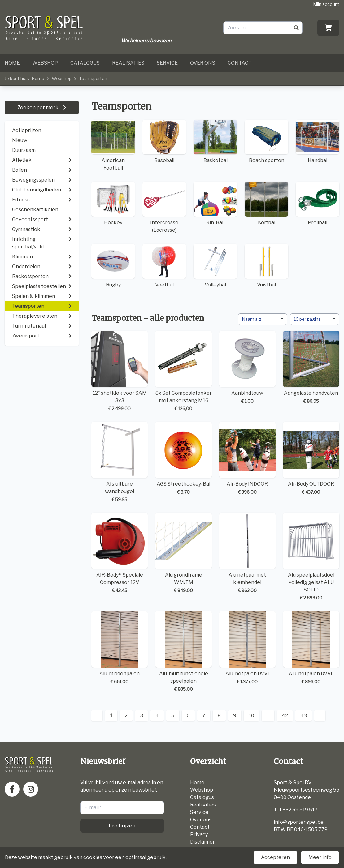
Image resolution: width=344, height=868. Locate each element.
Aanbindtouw (247, 367)
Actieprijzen (27, 130)
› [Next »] (320, 716)
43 (304, 716)
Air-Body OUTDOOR (311, 458)
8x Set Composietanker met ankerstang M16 (183, 371)
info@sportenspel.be (299, 822)
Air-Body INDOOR (247, 458)
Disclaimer (202, 842)
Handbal (318, 142)
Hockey (113, 204)
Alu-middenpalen (120, 648)
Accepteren (275, 857)
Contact (240, 63)
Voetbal (164, 266)
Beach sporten (266, 142)
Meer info (320, 857)
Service (167, 63)
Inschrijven (122, 826)
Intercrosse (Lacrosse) (164, 207)
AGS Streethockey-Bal (183, 458)
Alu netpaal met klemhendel (247, 553)
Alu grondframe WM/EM (183, 553)
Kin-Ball (215, 204)
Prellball (318, 204)
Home (12, 63)
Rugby (113, 266)
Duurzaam (24, 150)
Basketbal (215, 142)
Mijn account (326, 4)
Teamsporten (93, 78)
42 (285, 716)
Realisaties (128, 63)
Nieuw (20, 140)
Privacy (199, 834)
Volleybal (215, 266)
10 (251, 716)
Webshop (45, 63)
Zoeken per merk (38, 107)
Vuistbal (266, 266)
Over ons (203, 63)
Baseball (164, 142)
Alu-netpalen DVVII (311, 648)
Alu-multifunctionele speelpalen (183, 651)
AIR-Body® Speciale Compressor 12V (120, 553)
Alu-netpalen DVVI (247, 648)
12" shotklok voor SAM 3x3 (120, 371)
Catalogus (85, 63)
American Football (113, 145)
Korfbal (266, 204)
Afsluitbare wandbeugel (120, 462)
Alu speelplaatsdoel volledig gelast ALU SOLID (311, 557)
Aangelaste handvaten (311, 367)
